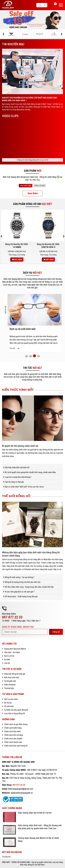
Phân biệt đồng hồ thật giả (14, 674)
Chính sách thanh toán (13, 742)
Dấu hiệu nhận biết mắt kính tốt (17, 467)
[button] (3, 34)
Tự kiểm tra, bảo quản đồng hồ (16, 710)
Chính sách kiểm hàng (13, 728)
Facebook (6, 857)
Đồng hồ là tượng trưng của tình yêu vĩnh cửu (23, 582)
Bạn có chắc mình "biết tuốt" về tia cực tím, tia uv (24, 487)
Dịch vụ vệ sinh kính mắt (23, 329)
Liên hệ (7, 663)
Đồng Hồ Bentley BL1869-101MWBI (17, 246)
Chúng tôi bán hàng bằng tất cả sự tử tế (32, 160)
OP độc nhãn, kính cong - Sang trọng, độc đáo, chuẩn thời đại (29, 587)
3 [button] (34, 356)
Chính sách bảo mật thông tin (16, 746)
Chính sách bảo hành (12, 731)
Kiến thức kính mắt (11, 677)
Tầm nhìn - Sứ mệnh (12, 652)
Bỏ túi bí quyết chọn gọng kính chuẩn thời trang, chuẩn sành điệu (30, 472)
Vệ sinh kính (9, 706)
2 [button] (30, 356)
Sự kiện (7, 660)
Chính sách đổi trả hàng (13, 735)
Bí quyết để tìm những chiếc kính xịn (20, 446)
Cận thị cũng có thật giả (14, 482)
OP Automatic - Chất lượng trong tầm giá (21, 597)
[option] (32, 20)
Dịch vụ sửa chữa (11, 699)
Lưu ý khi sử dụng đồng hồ (14, 713)
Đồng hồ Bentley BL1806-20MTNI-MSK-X (48, 246)
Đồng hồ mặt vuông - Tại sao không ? (20, 577)
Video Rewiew (10, 685)
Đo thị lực (8, 703)
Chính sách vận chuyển (13, 739)
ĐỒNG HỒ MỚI (40, 186)
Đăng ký (56, 632)
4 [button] (38, 356)
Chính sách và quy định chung (16, 724)
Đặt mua (17, 260)
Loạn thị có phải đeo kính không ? (18, 477)
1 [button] (26, 356)
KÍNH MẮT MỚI (26, 186)
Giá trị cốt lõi (9, 656)
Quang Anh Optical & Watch (15, 649)
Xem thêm (33, 193)
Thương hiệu (9, 688)
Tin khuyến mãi (10, 681)
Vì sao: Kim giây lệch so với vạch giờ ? (20, 592)
